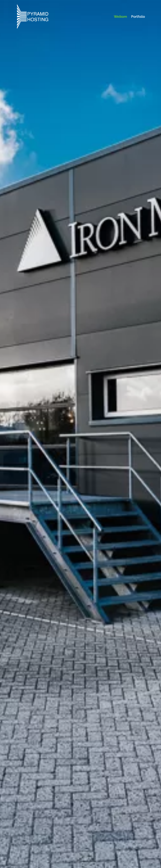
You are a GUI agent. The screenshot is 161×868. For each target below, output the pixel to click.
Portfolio (138, 17)
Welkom (120, 17)
